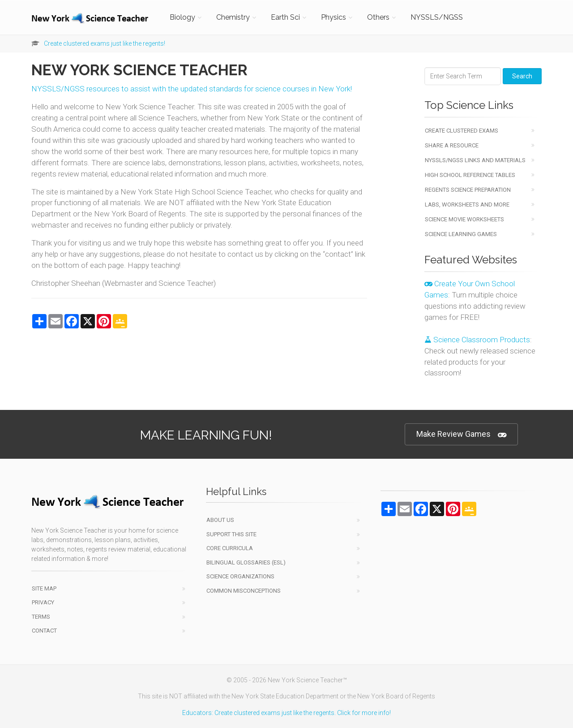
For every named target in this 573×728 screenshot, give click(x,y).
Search (522, 76)
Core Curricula (230, 548)
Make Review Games (461, 434)
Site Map (44, 588)
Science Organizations (240, 576)
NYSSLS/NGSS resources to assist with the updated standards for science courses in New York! (192, 89)
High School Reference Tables (470, 175)
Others (378, 17)
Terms (41, 617)
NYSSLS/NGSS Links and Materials (475, 160)
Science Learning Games (461, 234)
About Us (220, 520)
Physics (334, 17)
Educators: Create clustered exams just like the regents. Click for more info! (286, 713)
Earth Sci (285, 17)
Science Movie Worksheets (464, 219)
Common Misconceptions (244, 591)
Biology (182, 17)
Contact (44, 631)
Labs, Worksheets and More (467, 205)
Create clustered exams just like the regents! (105, 43)
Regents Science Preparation (468, 190)
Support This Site (231, 534)
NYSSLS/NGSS (437, 17)
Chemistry (233, 17)
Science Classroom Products (477, 340)
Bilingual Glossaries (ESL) (246, 562)
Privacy (43, 602)
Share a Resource (452, 145)
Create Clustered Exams (462, 131)
